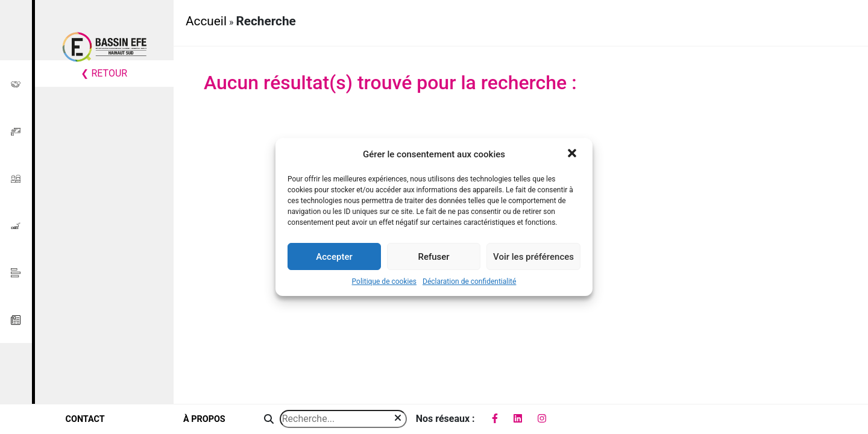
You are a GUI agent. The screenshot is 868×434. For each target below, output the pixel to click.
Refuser (433, 257)
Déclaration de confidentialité (469, 281)
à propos (204, 419)
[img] (398, 418)
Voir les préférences (533, 257)
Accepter (334, 257)
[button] (573, 154)
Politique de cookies (384, 281)
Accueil (206, 21)
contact (85, 419)
